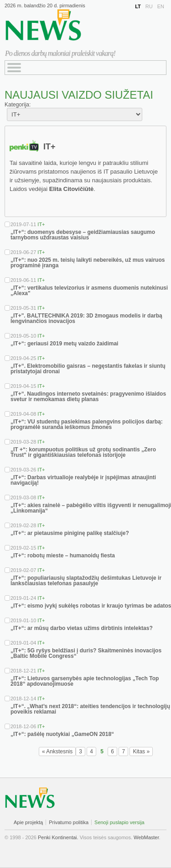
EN (161, 6)
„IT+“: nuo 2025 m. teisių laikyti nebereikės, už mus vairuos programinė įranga (88, 263)
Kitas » (141, 752)
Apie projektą (28, 822)
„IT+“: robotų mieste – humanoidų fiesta (63, 556)
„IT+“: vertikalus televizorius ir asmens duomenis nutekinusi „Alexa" (89, 291)
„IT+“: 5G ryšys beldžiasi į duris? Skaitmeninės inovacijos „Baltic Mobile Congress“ (86, 653)
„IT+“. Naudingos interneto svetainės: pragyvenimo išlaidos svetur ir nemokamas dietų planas (88, 397)
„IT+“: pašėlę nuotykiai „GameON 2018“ (62, 734)
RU (149, 6)
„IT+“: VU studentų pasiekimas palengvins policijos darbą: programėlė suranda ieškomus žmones (87, 424)
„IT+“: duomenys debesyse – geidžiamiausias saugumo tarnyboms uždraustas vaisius (83, 235)
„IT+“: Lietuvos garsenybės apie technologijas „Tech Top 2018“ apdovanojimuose (85, 681)
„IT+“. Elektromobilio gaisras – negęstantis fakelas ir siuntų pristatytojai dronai (88, 369)
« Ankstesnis (57, 752)
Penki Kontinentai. (58, 837)
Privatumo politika (69, 822)
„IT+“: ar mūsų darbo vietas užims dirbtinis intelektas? (82, 628)
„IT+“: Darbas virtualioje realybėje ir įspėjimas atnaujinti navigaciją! (83, 480)
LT (138, 6)
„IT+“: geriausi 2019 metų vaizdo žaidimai (64, 344)
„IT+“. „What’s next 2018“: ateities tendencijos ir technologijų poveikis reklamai (90, 709)
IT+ (41, 224)
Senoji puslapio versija (119, 822)
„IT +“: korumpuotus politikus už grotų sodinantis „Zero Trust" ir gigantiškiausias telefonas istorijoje (83, 452)
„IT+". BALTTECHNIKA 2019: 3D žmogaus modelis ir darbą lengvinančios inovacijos (86, 318)
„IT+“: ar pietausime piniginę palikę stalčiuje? (70, 533)
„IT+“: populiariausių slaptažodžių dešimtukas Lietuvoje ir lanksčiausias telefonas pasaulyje (86, 581)
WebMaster (146, 837)
